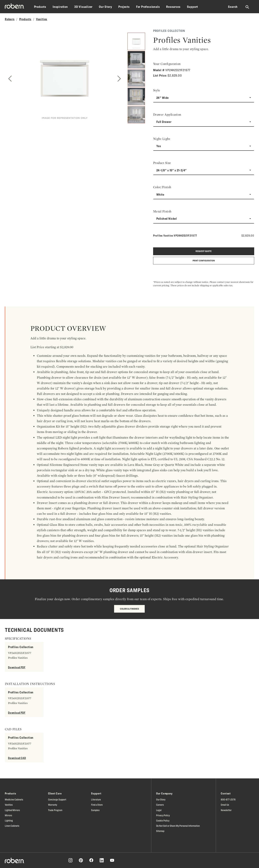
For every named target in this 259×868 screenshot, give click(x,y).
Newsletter (226, 810)
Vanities (42, 19)
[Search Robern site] (247, 7)
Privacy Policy (163, 815)
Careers (160, 805)
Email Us (225, 805)
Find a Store (97, 805)
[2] (136, 60)
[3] (136, 78)
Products (40, 7)
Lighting (9, 820)
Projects (124, 7)
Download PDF (17, 667)
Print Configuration (204, 261)
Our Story (105, 7)
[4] (136, 96)
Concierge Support (57, 799)
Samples (95, 810)
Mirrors (8, 815)
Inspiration (60, 7)
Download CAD (17, 758)
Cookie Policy (163, 820)
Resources (173, 7)
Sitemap (160, 831)
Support (193, 7)
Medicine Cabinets (14, 799)
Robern (10, 19)
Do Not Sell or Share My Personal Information (178, 826)
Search (233, 7)
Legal (159, 810)
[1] (136, 41)
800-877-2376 (228, 799)
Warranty (53, 805)
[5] (136, 115)
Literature (96, 799)
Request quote (204, 251)
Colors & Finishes (129, 609)
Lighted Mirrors (12, 810)
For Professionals (148, 7)
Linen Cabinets (12, 826)
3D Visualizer (83, 7)
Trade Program (55, 810)
